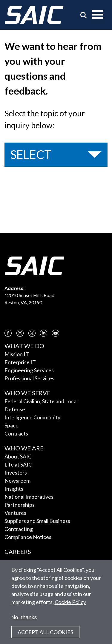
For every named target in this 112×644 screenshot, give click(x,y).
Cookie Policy (70, 602)
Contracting (19, 529)
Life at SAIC (18, 464)
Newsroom (17, 481)
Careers (18, 552)
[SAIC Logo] (34, 15)
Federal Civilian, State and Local (41, 401)
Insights (14, 489)
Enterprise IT (20, 362)
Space (11, 425)
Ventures (15, 513)
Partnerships (20, 505)
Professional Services (29, 378)
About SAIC (18, 456)
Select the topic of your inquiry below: (45, 119)
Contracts (16, 433)
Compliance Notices (28, 537)
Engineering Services (29, 370)
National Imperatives (29, 497)
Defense (15, 409)
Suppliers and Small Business (37, 521)
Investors (16, 472)
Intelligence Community (32, 417)
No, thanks (24, 617)
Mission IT (17, 354)
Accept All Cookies (45, 632)
